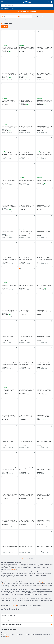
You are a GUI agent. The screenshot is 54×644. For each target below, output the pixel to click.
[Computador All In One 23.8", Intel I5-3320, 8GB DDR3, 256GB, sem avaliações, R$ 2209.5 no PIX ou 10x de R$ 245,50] (10, 359)
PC (17, 20)
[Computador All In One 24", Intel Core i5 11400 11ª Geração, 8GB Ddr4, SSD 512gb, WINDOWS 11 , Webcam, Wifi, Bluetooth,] (10, 280)
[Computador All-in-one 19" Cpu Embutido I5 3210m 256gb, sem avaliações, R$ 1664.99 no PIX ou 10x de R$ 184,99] (44, 122)
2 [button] (24, 559)
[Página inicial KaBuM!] (27, 2)
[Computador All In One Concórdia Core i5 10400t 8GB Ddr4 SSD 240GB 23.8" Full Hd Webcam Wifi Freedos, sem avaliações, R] (27, 96)
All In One (21, 20)
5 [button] (30, 559)
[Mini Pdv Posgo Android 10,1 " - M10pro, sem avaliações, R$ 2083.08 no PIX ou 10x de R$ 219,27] (27, 464)
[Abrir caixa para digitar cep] (7, 8)
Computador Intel (27, 634)
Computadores (11, 20)
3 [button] (26, 559)
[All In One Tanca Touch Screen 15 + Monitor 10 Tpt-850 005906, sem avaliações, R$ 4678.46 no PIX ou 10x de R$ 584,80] (44, 254)
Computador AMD (10, 634)
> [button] (31, 559)
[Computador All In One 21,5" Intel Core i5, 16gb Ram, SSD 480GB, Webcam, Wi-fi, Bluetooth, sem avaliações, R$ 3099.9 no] (27, 359)
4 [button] (28, 559)
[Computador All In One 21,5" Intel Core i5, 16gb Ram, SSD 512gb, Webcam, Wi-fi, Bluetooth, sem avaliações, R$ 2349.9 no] (44, 201)
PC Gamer (3, 637)
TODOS (5, 27)
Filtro (4, 17)
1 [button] (22, 559)
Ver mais (8, 637)
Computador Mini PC (47, 634)
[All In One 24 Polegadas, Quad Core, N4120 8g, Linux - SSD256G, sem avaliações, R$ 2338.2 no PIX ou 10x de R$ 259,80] (44, 438)
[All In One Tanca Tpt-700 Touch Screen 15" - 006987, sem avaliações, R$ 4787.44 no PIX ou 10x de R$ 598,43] (27, 543)
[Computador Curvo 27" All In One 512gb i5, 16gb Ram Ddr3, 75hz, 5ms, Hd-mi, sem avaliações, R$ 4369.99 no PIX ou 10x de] (27, 490)
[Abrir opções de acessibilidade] (49, 2)
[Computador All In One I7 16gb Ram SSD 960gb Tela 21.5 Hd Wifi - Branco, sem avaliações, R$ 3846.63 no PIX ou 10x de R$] (10, 516)
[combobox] (27, 6)
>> (33, 559)
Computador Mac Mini (37, 634)
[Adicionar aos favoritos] (17, 32)
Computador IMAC (19, 634)
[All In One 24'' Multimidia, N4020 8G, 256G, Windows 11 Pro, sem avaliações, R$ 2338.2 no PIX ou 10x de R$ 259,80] (10, 543)
